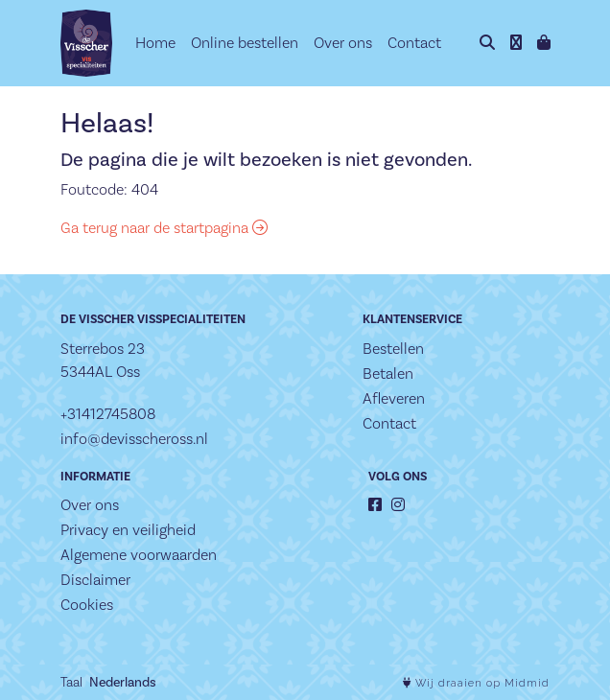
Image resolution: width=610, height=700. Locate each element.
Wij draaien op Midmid (476, 683)
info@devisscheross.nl (134, 439)
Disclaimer (95, 580)
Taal (71, 682)
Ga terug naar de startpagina (164, 228)
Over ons (343, 43)
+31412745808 (108, 414)
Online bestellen (245, 43)
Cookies (87, 605)
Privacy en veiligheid (128, 530)
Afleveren (394, 398)
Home (155, 43)
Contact (414, 43)
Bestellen (393, 349)
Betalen (388, 373)
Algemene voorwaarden (139, 555)
